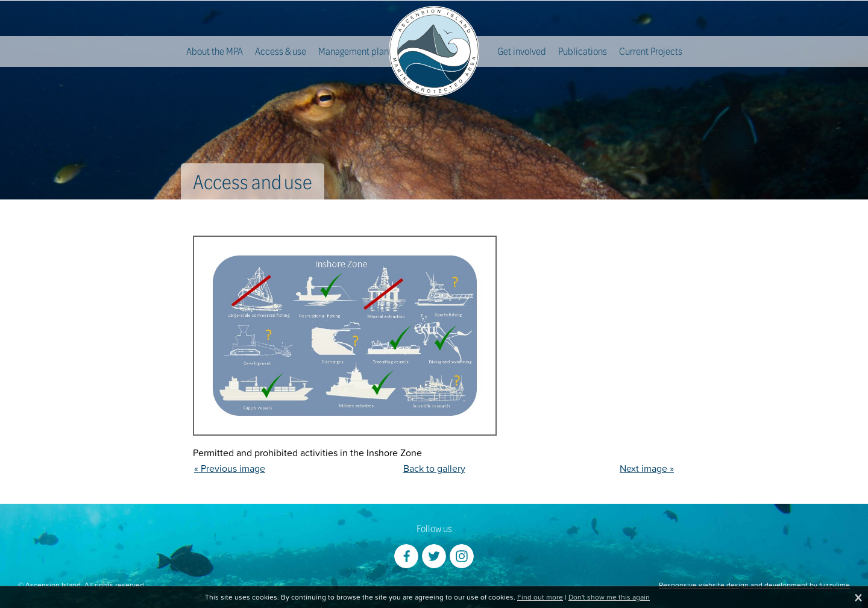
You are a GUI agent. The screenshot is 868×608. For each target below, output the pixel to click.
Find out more (540, 597)
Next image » (647, 468)
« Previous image (230, 468)
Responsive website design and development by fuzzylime (754, 585)
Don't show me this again (609, 597)
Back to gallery (434, 468)
